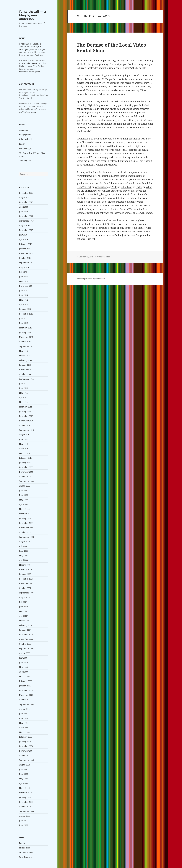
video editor (32, 47)
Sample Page (25, 149)
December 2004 (26, 746)
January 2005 (25, 742)
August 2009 (25, 486)
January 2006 (25, 686)
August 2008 (25, 542)
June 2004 (24, 774)
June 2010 (24, 439)
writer (23, 44)
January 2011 (25, 411)
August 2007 (25, 597)
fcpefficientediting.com (29, 72)
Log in (22, 843)
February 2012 (26, 360)
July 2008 (23, 546)
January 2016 (25, 249)
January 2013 (25, 332)
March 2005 (24, 732)
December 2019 (26, 202)
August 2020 (25, 198)
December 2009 (26, 467)
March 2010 (24, 453)
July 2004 (23, 769)
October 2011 (25, 374)
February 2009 (26, 514)
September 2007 (26, 593)
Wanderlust (101, 187)
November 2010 (26, 421)
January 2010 (25, 463)
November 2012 (26, 337)
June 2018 (24, 212)
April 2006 (24, 672)
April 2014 (24, 305)
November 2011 (26, 370)
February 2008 (26, 570)
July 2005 (23, 714)
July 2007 (23, 602)
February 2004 (26, 793)
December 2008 (26, 523)
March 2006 (24, 676)
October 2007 (25, 588)
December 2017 (26, 216)
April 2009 (24, 504)
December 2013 (26, 314)
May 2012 (23, 351)
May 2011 (23, 393)
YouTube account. (30, 112)
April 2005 (24, 728)
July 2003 (23, 821)
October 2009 (25, 477)
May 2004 (23, 779)
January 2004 (25, 797)
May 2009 (23, 500)
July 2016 (23, 235)
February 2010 (26, 458)
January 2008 (25, 574)
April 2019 (24, 207)
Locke (139, 187)
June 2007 (24, 607)
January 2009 (25, 518)
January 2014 (25, 309)
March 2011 (24, 402)
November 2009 (26, 472)
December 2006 (26, 635)
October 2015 (25, 258)
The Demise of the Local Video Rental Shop (111, 48)
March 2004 (24, 788)
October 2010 (25, 425)
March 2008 (24, 565)
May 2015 (23, 281)
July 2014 (23, 291)
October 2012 (25, 342)
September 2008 (26, 537)
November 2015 (26, 253)
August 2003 (25, 816)
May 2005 (23, 723)
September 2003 (26, 811)
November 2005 (26, 695)
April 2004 (24, 783)
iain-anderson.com (30, 63)
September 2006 (26, 649)
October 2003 (25, 807)
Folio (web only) (26, 139)
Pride (114, 187)
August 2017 (25, 225)
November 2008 (26, 528)
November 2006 (26, 639)
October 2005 (25, 700)
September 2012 (26, 346)
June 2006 (24, 663)
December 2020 (26, 193)
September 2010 (26, 430)
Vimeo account (29, 106)
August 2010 (25, 435)
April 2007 (24, 616)
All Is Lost (126, 187)
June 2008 (24, 551)
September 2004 (26, 760)
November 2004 (26, 751)
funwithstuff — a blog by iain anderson (32, 15)
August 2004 (25, 765)
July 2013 (23, 318)
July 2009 (23, 490)
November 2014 (26, 286)
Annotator (24, 130)
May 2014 (23, 300)
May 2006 (23, 667)
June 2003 (24, 825)
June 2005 (24, 718)
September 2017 (26, 221)
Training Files (25, 161)
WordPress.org (26, 857)
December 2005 (26, 690)
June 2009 (24, 495)
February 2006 (26, 681)
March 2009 (24, 509)
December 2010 (26, 416)
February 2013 (26, 328)
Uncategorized (104, 257)
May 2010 (23, 444)
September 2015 (26, 263)
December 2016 (26, 230)
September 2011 (26, 379)
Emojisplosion (25, 135)
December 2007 (26, 579)
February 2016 (26, 244)
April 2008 (24, 560)
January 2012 (25, 365)
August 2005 (25, 709)
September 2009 (26, 481)
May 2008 (23, 556)
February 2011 (26, 407)
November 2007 (26, 583)
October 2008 (25, 532)
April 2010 (24, 449)
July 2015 (23, 272)
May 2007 (23, 611)
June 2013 (24, 323)
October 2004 (25, 755)
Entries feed (25, 848)
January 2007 (25, 630)
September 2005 (26, 704)
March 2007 (24, 621)
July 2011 (23, 384)
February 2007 (26, 625)
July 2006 (23, 658)
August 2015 (25, 267)
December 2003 (26, 802)
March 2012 (24, 356)
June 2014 (24, 295)
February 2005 (26, 737)
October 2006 (25, 644)
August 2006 (25, 653)
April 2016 (24, 239)
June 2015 (24, 277)
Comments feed (26, 852)
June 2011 (24, 388)
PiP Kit (22, 144)
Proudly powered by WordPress (91, 279)
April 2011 (24, 398)
